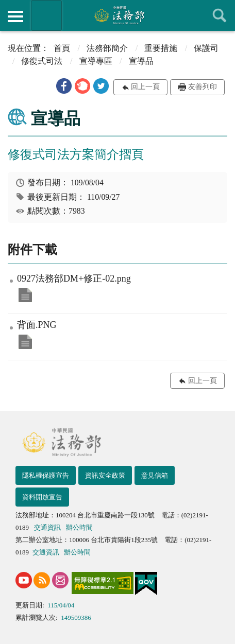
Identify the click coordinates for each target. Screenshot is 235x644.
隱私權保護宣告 (46, 475)
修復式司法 (42, 61)
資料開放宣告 (42, 497)
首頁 (62, 48)
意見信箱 (155, 475)
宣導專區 (96, 61)
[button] (64, 86)
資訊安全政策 (105, 475)
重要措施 (161, 48)
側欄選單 (15, 16)
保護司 (206, 48)
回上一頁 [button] (145, 87)
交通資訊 (47, 527)
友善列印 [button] (203, 87)
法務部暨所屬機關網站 (46, 15)
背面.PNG (25, 342)
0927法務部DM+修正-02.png (25, 295)
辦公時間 (79, 527)
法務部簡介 (107, 48)
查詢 (220, 15)
